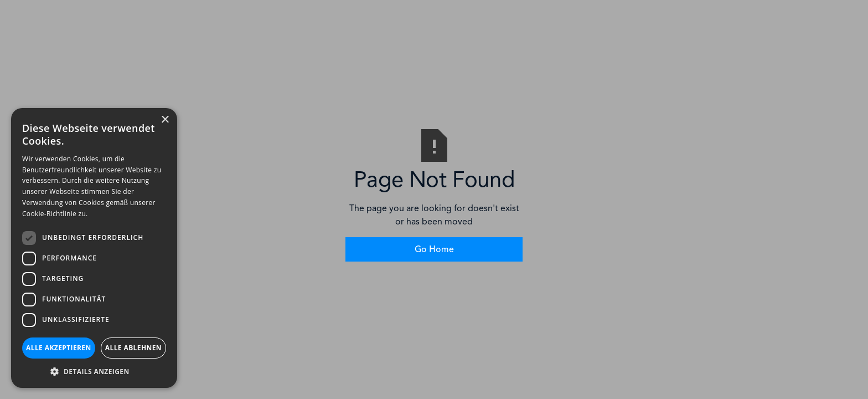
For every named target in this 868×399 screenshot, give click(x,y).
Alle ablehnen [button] (133, 348)
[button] (94, 371)
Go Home (434, 249)
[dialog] (94, 248)
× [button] (165, 120)
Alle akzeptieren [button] (59, 348)
